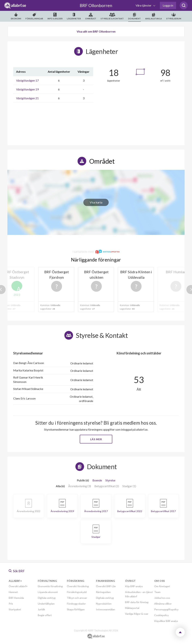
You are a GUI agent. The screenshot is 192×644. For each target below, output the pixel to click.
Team (157, 592)
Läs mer (96, 439)
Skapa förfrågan (76, 609)
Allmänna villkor (163, 604)
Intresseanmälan (105, 609)
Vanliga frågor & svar (137, 614)
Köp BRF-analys (134, 586)
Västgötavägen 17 (27, 80)
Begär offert (45, 615)
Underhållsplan (46, 604)
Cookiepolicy (161, 615)
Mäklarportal (132, 608)
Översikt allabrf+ (18, 586)
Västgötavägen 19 (27, 89)
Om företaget (162, 586)
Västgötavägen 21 (27, 98)
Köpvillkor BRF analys (166, 621)
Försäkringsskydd (77, 592)
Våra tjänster (144, 5)
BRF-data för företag (137, 602)
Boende (97, 480)
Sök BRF (17, 571)
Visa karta (96, 202)
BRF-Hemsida (16, 598)
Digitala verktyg (47, 598)
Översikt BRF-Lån (106, 586)
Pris (11, 604)
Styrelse (110, 480)
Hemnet (13, 592)
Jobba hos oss (162, 598)
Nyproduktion (104, 604)
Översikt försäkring (78, 586)
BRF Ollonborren (96, 5)
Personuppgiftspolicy (166, 609)
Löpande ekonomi (48, 592)
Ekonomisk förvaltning (50, 586)
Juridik (41, 609)
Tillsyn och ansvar (77, 598)
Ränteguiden (103, 592)
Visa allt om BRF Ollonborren (96, 31)
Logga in (168, 5)
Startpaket (15, 609)
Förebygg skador (76, 604)
